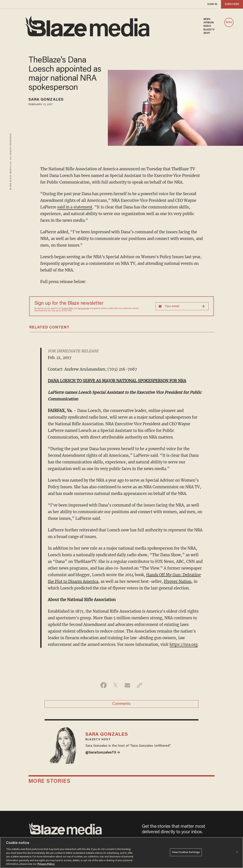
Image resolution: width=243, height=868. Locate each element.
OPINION (209, 23)
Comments (121, 704)
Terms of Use (83, 309)
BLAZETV (209, 30)
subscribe (232, 4)
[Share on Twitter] (116, 685)
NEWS (207, 19)
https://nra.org (184, 644)
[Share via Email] (127, 685)
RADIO (207, 26)
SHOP (207, 33)
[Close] (237, 852)
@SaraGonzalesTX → (103, 753)
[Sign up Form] (182, 306)
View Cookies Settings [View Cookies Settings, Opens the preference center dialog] (186, 852)
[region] (121, 853)
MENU (229, 22)
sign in (212, 4)
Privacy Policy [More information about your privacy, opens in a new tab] (46, 864)
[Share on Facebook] (104, 685)
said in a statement (75, 207)
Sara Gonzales (46, 100)
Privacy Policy (68, 309)
